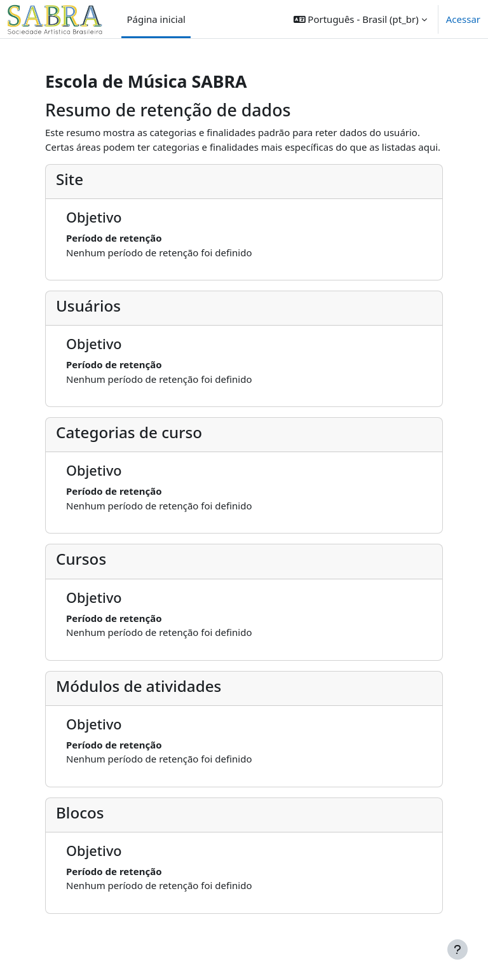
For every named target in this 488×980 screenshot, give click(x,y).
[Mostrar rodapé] (457, 949)
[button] (360, 19)
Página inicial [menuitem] (156, 19)
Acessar (463, 19)
